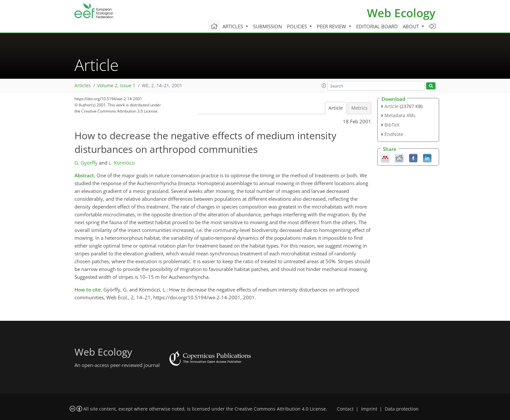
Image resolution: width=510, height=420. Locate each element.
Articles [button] (233, 26)
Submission (268, 26)
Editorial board (377, 26)
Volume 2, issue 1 (116, 86)
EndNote (394, 134)
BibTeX (392, 125)
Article (336, 108)
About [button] (411, 26)
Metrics (359, 108)
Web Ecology (401, 13)
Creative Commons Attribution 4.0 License (280, 409)
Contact (345, 409)
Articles (83, 86)
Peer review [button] (332, 26)
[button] (324, 86)
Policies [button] (298, 26)
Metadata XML (400, 115)
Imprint (369, 409)
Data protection (402, 409)
